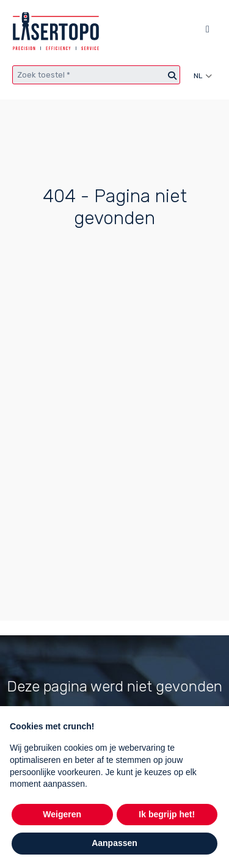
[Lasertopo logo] (56, 31)
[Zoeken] (172, 76)
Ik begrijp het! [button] (167, 814)
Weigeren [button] (62, 814)
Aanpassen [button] (114, 843)
